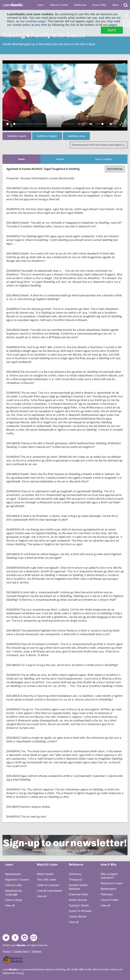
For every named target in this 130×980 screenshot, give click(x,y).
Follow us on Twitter (6, 938)
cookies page (36, 21)
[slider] (44, 124)
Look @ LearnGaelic (50, 891)
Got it (112, 30)
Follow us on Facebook (15, 938)
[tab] (21, 159)
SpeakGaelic (13, 874)
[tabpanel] (65, 493)
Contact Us (34, 938)
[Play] (8, 124)
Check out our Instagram (24, 938)
